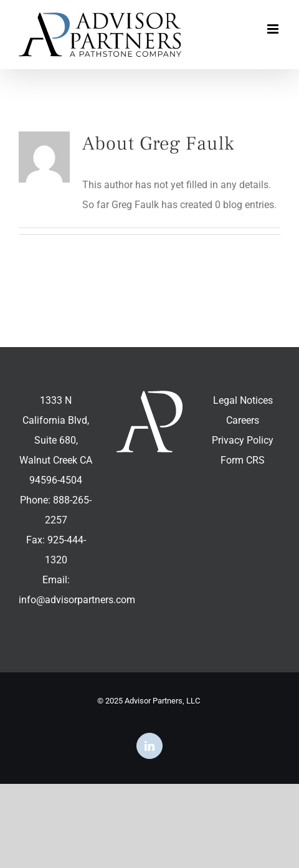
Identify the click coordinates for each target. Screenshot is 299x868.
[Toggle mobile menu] (274, 29)
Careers (243, 420)
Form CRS (243, 460)
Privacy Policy (243, 440)
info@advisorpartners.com (77, 600)
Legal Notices (243, 400)
